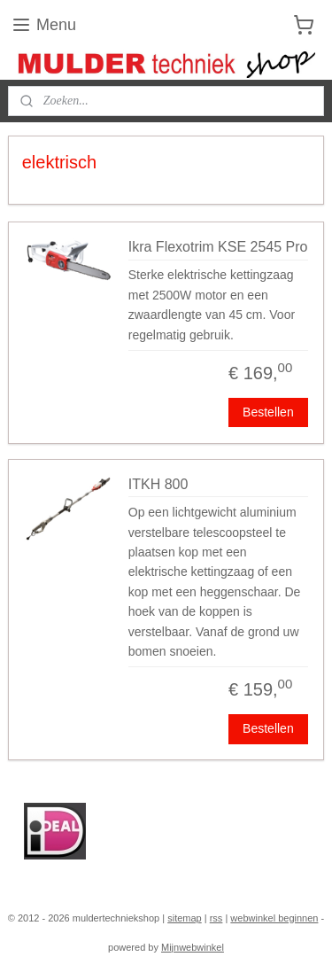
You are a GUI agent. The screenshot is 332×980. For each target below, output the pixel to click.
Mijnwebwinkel (193, 947)
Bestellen (268, 412)
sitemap (185, 918)
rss (216, 918)
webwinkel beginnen (274, 918)
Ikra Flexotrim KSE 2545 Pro (218, 247)
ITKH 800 (158, 484)
